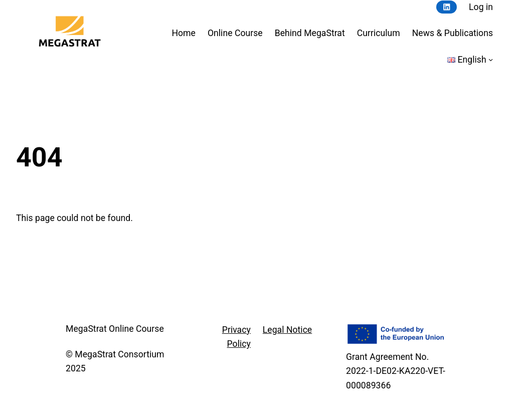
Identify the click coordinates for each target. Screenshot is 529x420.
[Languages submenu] (491, 59)
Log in (481, 7)
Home (184, 33)
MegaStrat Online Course (115, 329)
